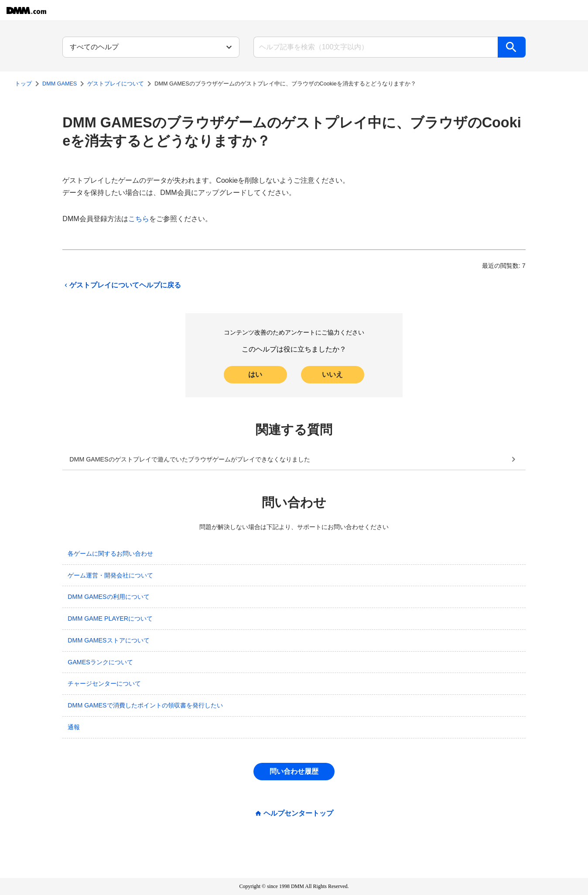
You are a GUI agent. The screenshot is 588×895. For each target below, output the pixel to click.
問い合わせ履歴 (294, 771)
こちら (139, 219)
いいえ (332, 374)
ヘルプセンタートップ (298, 813)
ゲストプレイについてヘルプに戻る (122, 285)
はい (255, 374)
